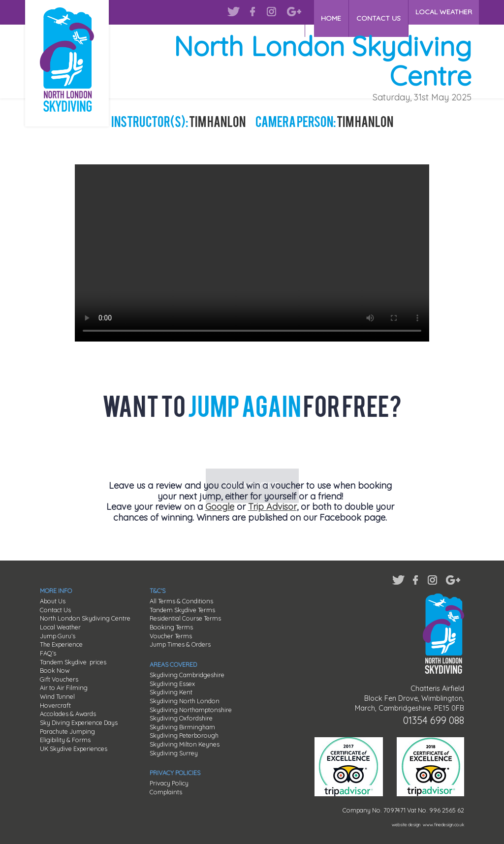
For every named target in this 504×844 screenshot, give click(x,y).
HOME (332, 12)
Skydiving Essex (172, 684)
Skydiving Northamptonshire (191, 710)
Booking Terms (171, 627)
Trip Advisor (272, 507)
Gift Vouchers (59, 679)
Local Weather (60, 627)
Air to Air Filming (64, 688)
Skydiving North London (185, 701)
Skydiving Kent (171, 692)
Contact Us (55, 610)
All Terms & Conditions (181, 601)
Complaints (166, 792)
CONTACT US (379, 12)
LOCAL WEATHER (444, 12)
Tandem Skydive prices (73, 662)
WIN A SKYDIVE (252, 448)
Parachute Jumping (67, 731)
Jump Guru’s (58, 636)
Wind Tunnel (57, 696)
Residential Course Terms (185, 618)
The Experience (61, 644)
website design (406, 825)
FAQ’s (48, 653)
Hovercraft (55, 705)
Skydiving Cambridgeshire (187, 675)
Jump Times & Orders (180, 644)
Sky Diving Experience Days (79, 722)
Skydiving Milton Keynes (185, 744)
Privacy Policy (169, 783)
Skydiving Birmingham (182, 727)
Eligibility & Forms (65, 740)
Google (220, 507)
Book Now (55, 670)
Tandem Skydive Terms (182, 610)
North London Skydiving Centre (85, 618)
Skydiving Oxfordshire (181, 718)
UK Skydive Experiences (74, 749)
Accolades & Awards (68, 714)
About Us (53, 601)
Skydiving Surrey (174, 753)
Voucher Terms (171, 636)
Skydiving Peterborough (184, 735)
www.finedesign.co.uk (443, 825)
